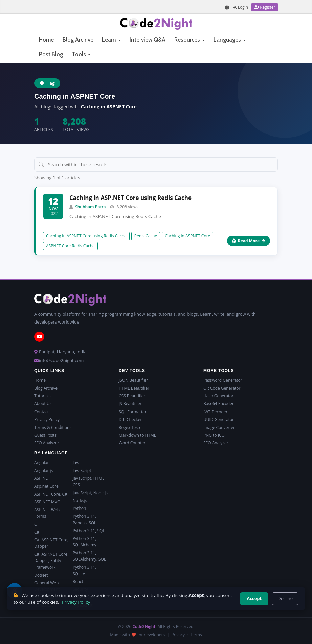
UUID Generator (219, 420)
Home (46, 40)
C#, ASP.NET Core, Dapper (51, 543)
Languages (230, 40)
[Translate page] (227, 8)
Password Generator (223, 380)
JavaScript (82, 470)
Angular (41, 463)
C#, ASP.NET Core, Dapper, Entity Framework (51, 560)
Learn (111, 40)
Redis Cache (146, 236)
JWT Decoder (215, 412)
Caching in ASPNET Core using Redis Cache (86, 236)
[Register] (265, 7)
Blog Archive (78, 40)
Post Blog (51, 54)
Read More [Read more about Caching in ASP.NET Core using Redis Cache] (249, 241)
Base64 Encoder (219, 404)
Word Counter (132, 443)
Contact (41, 412)
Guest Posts (45, 435)
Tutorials (42, 396)
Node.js (80, 501)
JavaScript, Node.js (90, 493)
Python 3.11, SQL (89, 531)
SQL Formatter (133, 412)
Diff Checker (130, 420)
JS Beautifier (130, 404)
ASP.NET (42, 478)
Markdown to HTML (137, 435)
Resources (190, 40)
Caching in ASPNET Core (187, 236)
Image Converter (219, 427)
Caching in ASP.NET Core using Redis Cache (130, 198)
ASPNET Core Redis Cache (70, 246)
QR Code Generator (222, 388)
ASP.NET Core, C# (51, 494)
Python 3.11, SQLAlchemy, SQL (89, 556)
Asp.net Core (46, 486)
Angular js (43, 470)
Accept (254, 598)
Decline (285, 598)
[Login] (241, 7)
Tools (81, 54)
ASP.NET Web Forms (47, 513)
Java (77, 463)
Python (79, 508)
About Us (43, 404)
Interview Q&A (148, 40)
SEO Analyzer (47, 443)
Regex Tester (131, 427)
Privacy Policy (47, 420)
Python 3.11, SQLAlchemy (85, 542)
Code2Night (144, 627)
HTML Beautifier (134, 388)
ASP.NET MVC (47, 502)
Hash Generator (218, 396)
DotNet (41, 575)
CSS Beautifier (132, 396)
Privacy (178, 635)
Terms (196, 635)
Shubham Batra (90, 207)
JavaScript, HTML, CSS (89, 481)
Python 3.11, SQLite (84, 570)
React (78, 581)
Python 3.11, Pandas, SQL (84, 519)
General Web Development (47, 586)
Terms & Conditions (53, 427)
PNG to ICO (214, 435)
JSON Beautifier (133, 380)
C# (37, 532)
